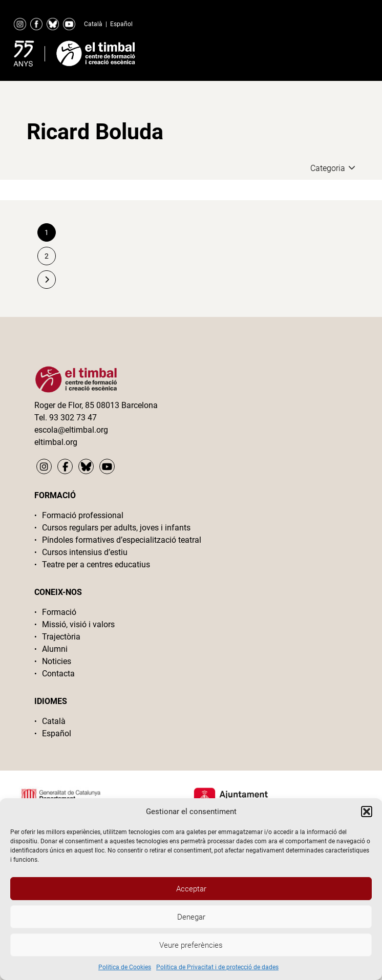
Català (93, 24)
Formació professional (83, 515)
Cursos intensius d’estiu (85, 552)
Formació (59, 612)
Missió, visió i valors (78, 624)
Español (121, 24)
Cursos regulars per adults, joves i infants (116, 528)
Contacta (58, 674)
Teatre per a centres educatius (96, 564)
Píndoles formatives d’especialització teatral (122, 540)
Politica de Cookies (125, 967)
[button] (367, 812)
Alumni (55, 649)
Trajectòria (61, 637)
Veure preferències (191, 945)
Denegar (191, 917)
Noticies (57, 661)
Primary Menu (336, 51)
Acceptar (191, 889)
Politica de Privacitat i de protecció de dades (217, 967)
